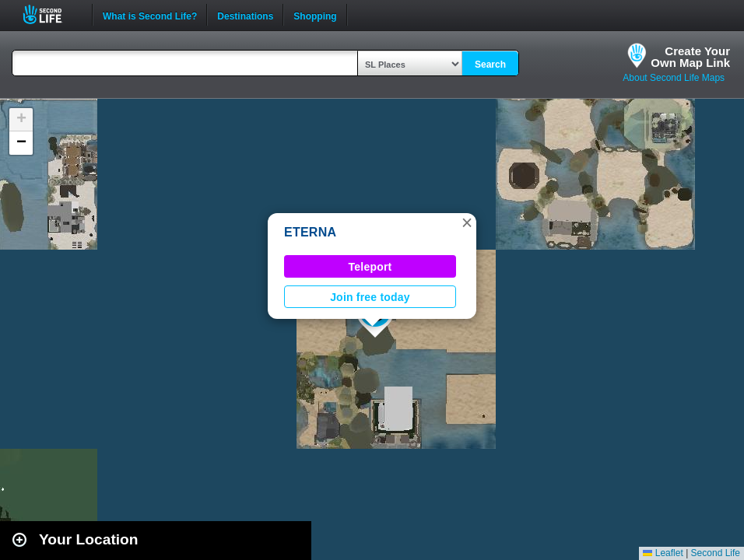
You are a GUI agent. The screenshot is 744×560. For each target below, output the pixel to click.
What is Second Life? (150, 15)
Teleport (370, 267)
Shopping (315, 15)
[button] (467, 222)
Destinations (245, 15)
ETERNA (310, 232)
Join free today (370, 297)
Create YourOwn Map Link (690, 57)
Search (490, 65)
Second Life (51, 14)
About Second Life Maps (674, 78)
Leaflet (663, 553)
